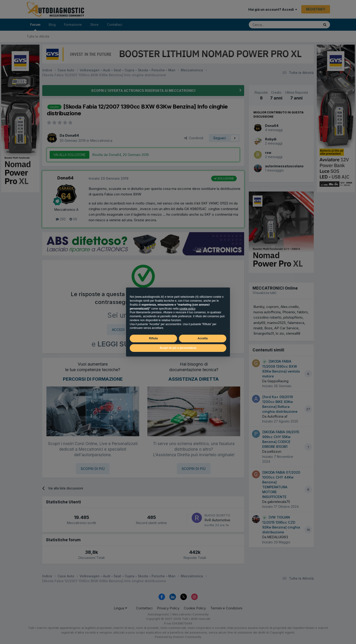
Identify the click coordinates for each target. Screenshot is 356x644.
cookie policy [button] (187, 309)
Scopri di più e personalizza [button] (178, 348)
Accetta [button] (202, 338)
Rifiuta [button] (153, 338)
